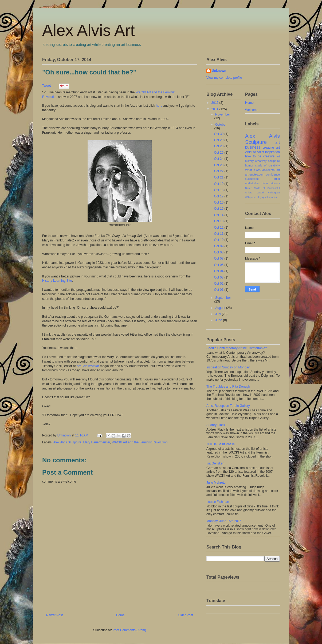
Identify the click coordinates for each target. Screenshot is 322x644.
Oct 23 (219, 165)
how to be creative (260, 156)
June (219, 320)
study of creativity (268, 165)
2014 (215, 109)
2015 (215, 103)
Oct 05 (219, 265)
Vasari (260, 192)
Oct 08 (219, 252)
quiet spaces (270, 197)
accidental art (271, 170)
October (221, 125)
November (223, 114)
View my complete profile (224, 78)
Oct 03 (219, 277)
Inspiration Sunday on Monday (228, 367)
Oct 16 (219, 202)
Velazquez (274, 192)
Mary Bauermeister (97, 442)
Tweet (46, 86)
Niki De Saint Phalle (221, 444)
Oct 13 (219, 221)
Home (120, 615)
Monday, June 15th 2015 (224, 521)
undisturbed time (257, 183)
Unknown (219, 71)
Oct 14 (219, 215)
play (259, 197)
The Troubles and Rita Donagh (228, 387)
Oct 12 (219, 228)
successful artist (262, 179)
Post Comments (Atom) (129, 630)
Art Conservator (88, 366)
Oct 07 (219, 259)
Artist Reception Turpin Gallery (228, 406)
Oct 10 (219, 240)
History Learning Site (57, 281)
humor (249, 165)
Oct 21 (219, 177)
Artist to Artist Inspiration (262, 152)
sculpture (274, 161)
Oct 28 (219, 146)
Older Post (185, 615)
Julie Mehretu (216, 483)
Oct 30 (219, 134)
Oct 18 (219, 190)
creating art (271, 148)
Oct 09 (219, 246)
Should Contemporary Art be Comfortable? (237, 348)
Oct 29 (219, 140)
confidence (273, 174)
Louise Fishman (218, 502)
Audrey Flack (216, 425)
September (223, 298)
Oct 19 (219, 184)
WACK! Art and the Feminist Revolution (140, 442)
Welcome (252, 110)
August (221, 308)
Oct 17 (219, 196)
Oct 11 (219, 234)
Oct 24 (219, 159)
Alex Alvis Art (89, 30)
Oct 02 (219, 284)
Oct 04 (219, 271)
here (159, 106)
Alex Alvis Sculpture (67, 442)
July (219, 314)
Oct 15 (219, 209)
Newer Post (54, 615)
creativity (261, 161)
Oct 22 (219, 171)
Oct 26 (219, 153)
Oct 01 (219, 290)
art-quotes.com (255, 174)
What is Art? (253, 170)
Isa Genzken (215, 463)
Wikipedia (251, 197)
